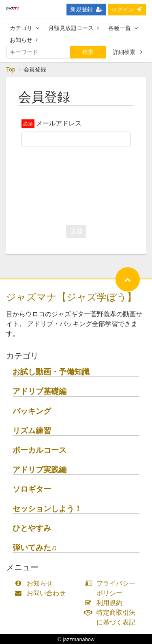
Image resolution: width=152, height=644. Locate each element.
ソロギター (32, 489)
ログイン (127, 9)
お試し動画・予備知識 (51, 372)
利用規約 (106, 603)
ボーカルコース (40, 450)
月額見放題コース (74, 28)
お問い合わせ (42, 593)
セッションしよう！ (47, 509)
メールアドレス (59, 123)
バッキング (32, 411)
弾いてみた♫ (35, 548)
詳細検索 (127, 52)
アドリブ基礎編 (40, 391)
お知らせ (24, 40)
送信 (76, 231)
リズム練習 (32, 431)
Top (11, 69)
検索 (88, 52)
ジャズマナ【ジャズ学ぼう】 (71, 297)
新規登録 (86, 9)
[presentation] (83, 184)
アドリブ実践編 (40, 470)
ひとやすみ (32, 528)
